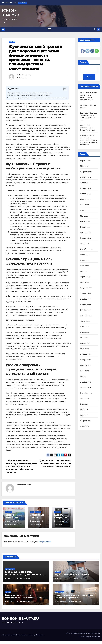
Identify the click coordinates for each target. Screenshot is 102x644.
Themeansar (40, 635)
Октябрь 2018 (86, 388)
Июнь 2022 (85, 332)
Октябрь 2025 (86, 194)
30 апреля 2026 (13, 578)
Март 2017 (84, 415)
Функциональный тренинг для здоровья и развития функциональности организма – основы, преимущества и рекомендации (36, 57)
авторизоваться (45, 542)
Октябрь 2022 (86, 310)
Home (68, 633)
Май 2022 (84, 338)
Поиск (83, 62)
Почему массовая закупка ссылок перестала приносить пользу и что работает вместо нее (89, 140)
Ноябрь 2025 (86, 188)
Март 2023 (85, 282)
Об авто (58, 572)
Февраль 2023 (86, 288)
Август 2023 (85, 255)
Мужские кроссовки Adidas (72, 575)
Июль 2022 (85, 327)
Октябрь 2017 (86, 399)
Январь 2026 (86, 177)
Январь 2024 (85, 227)
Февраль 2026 (86, 172)
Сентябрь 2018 (86, 393)
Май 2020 (84, 376)
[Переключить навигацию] (49, 29)
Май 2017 (84, 410)
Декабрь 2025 (86, 183)
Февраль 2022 (86, 354)
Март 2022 (85, 349)
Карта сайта (96, 633)
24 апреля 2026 (62, 578)
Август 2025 (85, 199)
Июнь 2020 (85, 371)
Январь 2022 (85, 360)
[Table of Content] (65, 89)
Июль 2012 (85, 426)
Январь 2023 (85, 293)
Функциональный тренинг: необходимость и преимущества (30, 93)
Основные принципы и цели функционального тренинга (29, 95)
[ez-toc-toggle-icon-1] (64, 89)
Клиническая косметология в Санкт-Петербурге (88, 128)
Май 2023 (84, 271)
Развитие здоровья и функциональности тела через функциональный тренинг (38, 98)
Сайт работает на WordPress (11, 635)
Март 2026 (85, 166)
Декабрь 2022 (86, 299)
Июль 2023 (85, 260)
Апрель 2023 (85, 277)
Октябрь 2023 (86, 244)
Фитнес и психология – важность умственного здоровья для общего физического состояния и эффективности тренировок (21, 466)
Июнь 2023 (85, 266)
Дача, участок (10, 569)
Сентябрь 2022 (86, 316)
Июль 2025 (85, 205)
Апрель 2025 (85, 222)
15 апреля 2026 (62, 601)
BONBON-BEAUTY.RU (20, 619)
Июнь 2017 (85, 404)
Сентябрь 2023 (86, 249)
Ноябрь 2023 (86, 238)
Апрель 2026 (85, 161)
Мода (32, 512)
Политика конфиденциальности (90, 637)
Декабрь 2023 (86, 233)
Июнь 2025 (85, 210)
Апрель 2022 (85, 343)
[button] (95, 29)
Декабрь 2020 (86, 365)
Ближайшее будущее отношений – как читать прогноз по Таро (26, 598)
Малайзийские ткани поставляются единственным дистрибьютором (24, 575)
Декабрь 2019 (86, 382)
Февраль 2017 (86, 421)
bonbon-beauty (25, 75)
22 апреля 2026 (13, 601)
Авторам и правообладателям (81, 633)
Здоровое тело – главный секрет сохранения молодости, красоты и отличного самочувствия (55, 463)
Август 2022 (85, 321)
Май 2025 (84, 216)
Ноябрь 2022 (86, 305)
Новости (12, 42)
